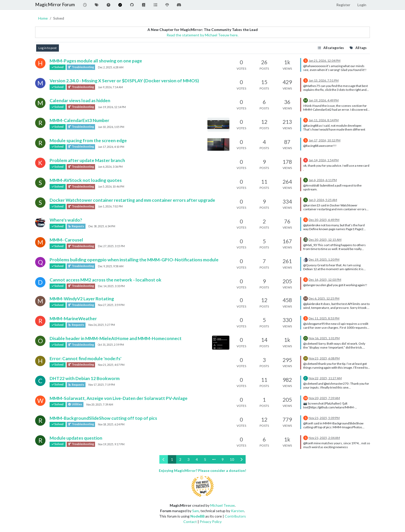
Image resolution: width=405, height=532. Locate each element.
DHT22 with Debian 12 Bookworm (85, 378)
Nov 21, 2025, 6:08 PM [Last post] (324, 358)
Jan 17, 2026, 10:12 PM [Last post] (325, 140)
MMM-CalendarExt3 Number (79, 120)
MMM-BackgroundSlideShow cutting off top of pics (103, 418)
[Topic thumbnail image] (218, 124)
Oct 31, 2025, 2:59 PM (111, 345)
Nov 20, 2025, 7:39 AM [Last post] (324, 398)
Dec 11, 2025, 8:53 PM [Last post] (324, 318)
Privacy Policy (211, 522)
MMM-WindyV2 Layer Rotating (82, 299)
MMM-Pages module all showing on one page (96, 61)
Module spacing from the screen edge (88, 140)
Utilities (75, 404)
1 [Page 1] (172, 459)
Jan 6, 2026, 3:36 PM (110, 167)
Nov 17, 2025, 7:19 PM (102, 385)
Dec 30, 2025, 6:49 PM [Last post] (324, 220)
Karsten (237, 511)
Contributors (235, 516)
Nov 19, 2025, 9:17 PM (111, 444)
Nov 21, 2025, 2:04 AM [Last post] (324, 438)
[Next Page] (241, 459)
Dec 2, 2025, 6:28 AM (111, 67)
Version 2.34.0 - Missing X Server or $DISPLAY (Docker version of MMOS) (124, 81)
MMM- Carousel (66, 240)
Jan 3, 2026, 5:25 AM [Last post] (323, 200)
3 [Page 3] (189, 459)
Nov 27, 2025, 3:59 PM (111, 305)
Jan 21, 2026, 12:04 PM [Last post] (325, 61)
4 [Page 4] (197, 459)
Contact (190, 522)
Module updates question (76, 438)
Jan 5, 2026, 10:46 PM (111, 187)
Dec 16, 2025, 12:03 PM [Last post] (325, 280)
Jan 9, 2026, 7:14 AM (110, 87)
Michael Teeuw (223, 505)
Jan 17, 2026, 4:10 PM (111, 147)
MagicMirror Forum (55, 5)
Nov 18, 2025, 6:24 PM (111, 424)
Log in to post (48, 48)
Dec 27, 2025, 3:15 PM (111, 246)
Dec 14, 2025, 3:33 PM (111, 286)
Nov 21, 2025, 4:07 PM (111, 365)
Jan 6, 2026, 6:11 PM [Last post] (323, 180)
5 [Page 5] (205, 459)
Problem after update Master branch (87, 160)
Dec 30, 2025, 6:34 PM (102, 226)
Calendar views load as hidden (80, 100)
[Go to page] (214, 459)
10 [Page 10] (232, 459)
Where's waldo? (66, 220)
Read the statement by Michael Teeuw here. (202, 35)
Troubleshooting (81, 67)
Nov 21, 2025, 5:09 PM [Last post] (324, 418)
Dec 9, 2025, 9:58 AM (111, 266)
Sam (196, 511)
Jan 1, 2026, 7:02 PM (110, 206)
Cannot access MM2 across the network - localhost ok (106, 280)
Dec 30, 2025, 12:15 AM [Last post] (325, 240)
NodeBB (197, 516)
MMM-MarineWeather (73, 319)
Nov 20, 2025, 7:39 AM (100, 405)
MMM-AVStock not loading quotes (86, 180)
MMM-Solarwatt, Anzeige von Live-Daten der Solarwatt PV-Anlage (119, 398)
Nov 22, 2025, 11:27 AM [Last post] (325, 378)
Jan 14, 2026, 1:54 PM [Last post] (324, 160)
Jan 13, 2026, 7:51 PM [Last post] (324, 80)
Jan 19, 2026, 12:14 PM (112, 107)
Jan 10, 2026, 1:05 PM (111, 127)
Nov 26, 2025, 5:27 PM (102, 325)
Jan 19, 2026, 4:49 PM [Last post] (324, 100)
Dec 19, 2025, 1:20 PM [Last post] (324, 259)
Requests (76, 226)
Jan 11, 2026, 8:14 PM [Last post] (324, 120)
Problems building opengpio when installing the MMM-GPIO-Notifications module (134, 260)
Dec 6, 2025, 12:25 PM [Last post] (324, 298)
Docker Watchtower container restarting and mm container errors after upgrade (132, 200)
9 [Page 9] (223, 459)
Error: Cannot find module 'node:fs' (85, 358)
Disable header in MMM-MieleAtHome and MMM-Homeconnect (116, 338)
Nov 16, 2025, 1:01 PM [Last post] (324, 338)
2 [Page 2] (180, 459)
